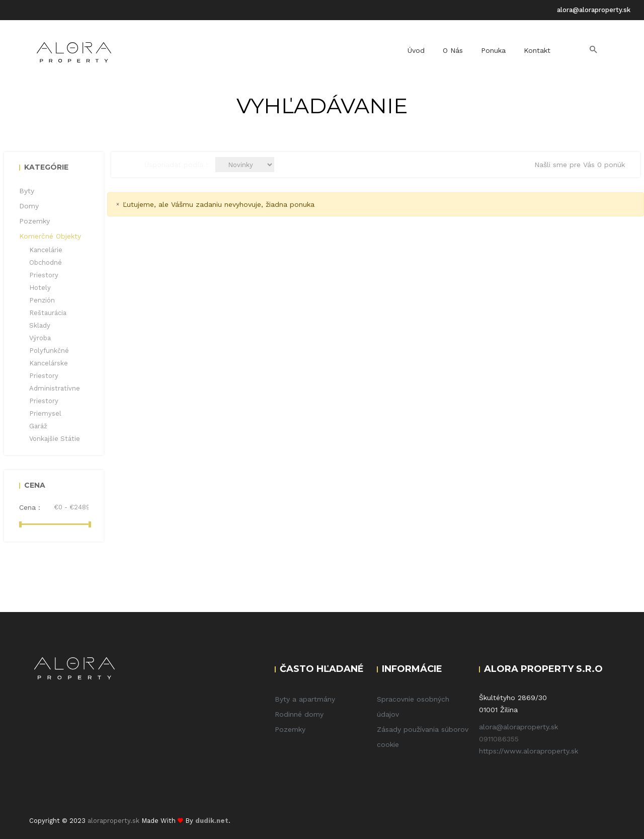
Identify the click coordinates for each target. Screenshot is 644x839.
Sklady (40, 325)
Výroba (40, 338)
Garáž (38, 426)
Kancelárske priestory (49, 369)
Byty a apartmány (305, 699)
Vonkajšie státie (55, 439)
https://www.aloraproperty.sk (529, 751)
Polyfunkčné (49, 351)
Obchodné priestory (46, 269)
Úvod (416, 50)
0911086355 (499, 739)
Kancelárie (46, 250)
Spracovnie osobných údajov (413, 707)
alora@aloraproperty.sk (594, 10)
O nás (453, 50)
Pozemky (290, 729)
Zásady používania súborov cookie (423, 737)
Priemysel (45, 413)
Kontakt (537, 50)
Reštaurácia (48, 313)
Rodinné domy (299, 714)
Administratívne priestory (55, 395)
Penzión (42, 300)
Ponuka (493, 50)
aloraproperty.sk (113, 821)
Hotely (40, 288)
